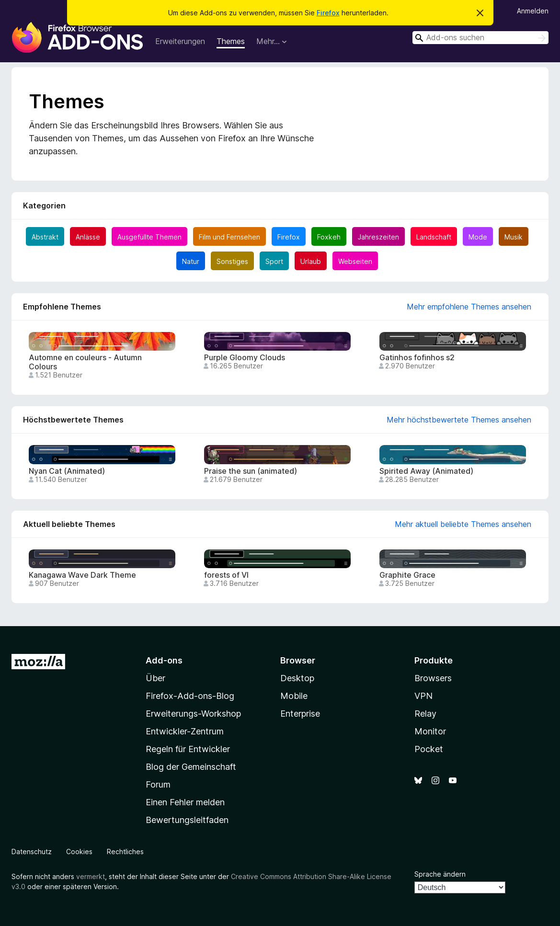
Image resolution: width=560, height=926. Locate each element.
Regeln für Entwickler (188, 749)
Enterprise (300, 714)
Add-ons (164, 660)
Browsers (433, 678)
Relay (425, 714)
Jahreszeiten (378, 237)
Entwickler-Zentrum (185, 731)
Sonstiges (232, 261)
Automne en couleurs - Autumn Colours (85, 362)
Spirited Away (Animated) (426, 471)
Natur (191, 261)
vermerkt (91, 876)
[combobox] (480, 38)
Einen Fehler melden (185, 802)
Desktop (297, 678)
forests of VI (226, 575)
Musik (514, 237)
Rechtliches (125, 852)
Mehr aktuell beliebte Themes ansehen (463, 524)
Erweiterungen (180, 41)
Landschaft (434, 237)
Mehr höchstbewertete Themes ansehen (459, 420)
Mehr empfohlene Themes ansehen (469, 307)
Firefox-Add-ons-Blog (190, 696)
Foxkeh (329, 237)
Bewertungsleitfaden (187, 820)
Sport (274, 261)
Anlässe (88, 237)
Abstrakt (45, 237)
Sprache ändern (440, 874)
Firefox (328, 13)
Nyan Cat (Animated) (67, 471)
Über (155, 678)
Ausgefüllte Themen (149, 237)
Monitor (430, 731)
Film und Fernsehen (229, 237)
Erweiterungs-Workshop (193, 714)
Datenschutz (32, 852)
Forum (158, 784)
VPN (423, 696)
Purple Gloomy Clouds (245, 358)
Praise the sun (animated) (251, 471)
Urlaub (311, 261)
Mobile (294, 696)
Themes (231, 41)
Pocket (429, 749)
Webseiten (355, 261)
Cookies (79, 852)
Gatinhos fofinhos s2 (417, 358)
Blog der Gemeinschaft (191, 767)
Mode (478, 237)
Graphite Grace (407, 575)
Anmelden (533, 11)
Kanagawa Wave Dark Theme (82, 575)
